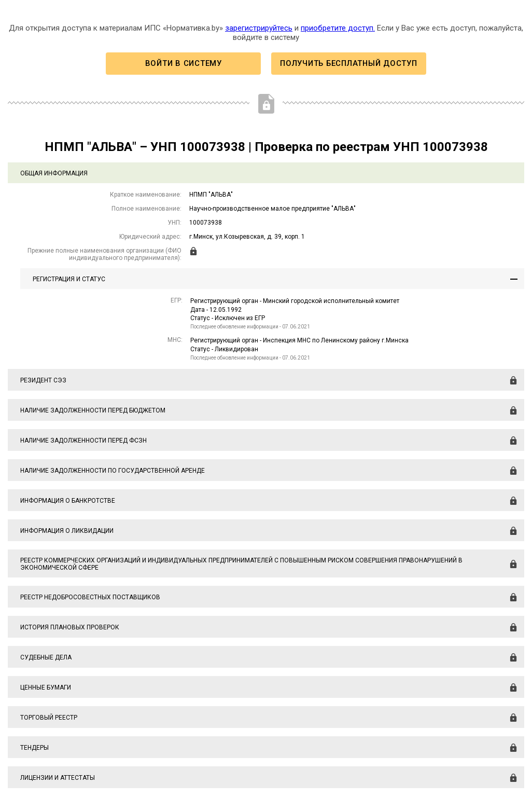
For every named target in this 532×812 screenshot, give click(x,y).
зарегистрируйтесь (259, 28)
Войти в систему (184, 63)
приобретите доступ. (338, 28)
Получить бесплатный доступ (348, 63)
